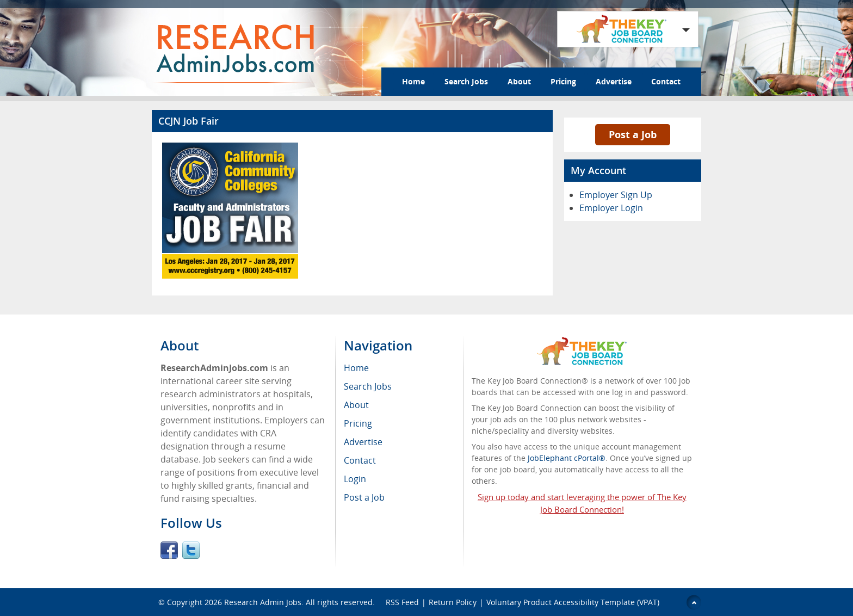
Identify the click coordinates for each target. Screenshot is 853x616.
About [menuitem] (356, 405)
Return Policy (453, 602)
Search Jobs (466, 81)
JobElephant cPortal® (567, 458)
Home (413, 81)
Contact (666, 81)
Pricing (563, 81)
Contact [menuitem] (360, 460)
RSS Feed (402, 602)
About (519, 81)
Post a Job (633, 134)
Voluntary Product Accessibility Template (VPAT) (573, 602)
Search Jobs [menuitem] (368, 386)
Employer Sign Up (616, 195)
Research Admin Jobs (263, 602)
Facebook (169, 550)
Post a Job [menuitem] (364, 497)
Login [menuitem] (355, 479)
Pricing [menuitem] (358, 423)
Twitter (191, 550)
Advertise (614, 81)
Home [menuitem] (356, 368)
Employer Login (611, 208)
